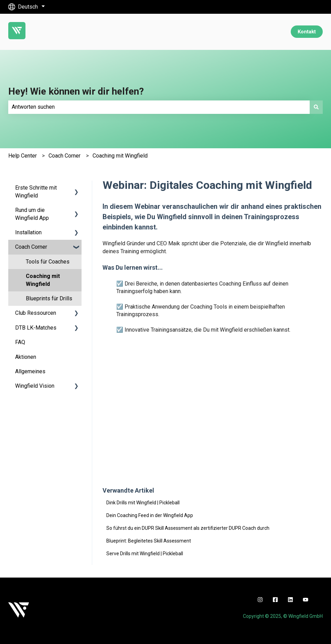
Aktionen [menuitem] (26, 357)
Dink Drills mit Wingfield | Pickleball (143, 503)
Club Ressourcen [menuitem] (36, 313)
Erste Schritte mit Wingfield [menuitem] (36, 191)
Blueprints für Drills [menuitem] (49, 298)
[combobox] (159, 107)
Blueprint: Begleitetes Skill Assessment (149, 541)
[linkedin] (290, 600)
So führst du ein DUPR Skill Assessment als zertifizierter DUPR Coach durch (188, 528)
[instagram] (260, 600)
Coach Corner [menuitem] (31, 247)
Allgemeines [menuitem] (30, 371)
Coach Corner (65, 156)
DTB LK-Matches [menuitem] (36, 328)
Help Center (23, 156)
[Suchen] (316, 107)
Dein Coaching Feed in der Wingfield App (150, 515)
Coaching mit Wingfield (120, 156)
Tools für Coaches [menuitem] (48, 262)
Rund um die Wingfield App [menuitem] (32, 214)
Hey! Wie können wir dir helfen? (76, 91)
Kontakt (307, 32)
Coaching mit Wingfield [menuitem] (43, 280)
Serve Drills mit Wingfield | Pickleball (145, 554)
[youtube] (306, 600)
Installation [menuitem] (28, 232)
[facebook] (275, 600)
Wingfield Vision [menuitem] (35, 386)
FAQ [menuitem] (20, 342)
